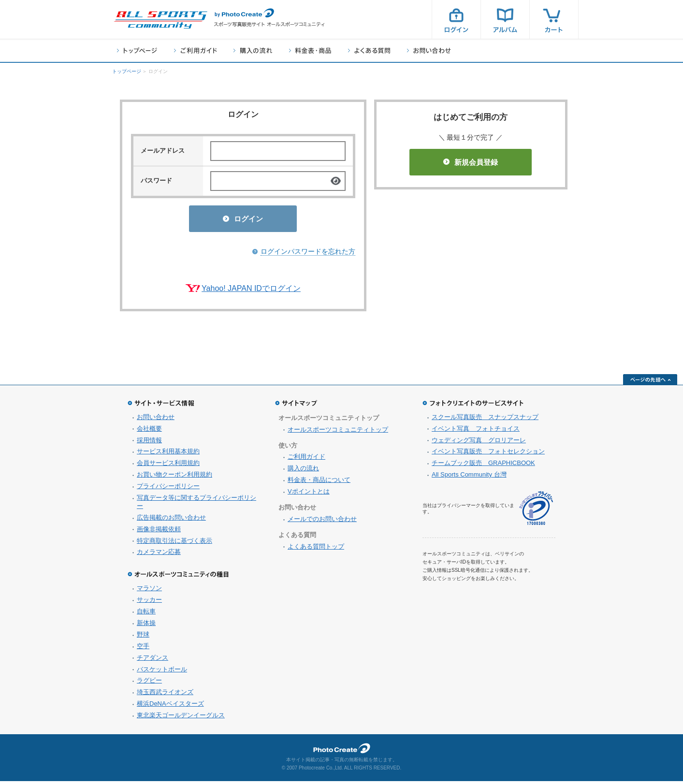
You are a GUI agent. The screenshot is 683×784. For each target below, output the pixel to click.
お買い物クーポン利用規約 (174, 477)
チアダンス (153, 661)
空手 (143, 649)
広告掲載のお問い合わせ (171, 520)
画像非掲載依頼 (159, 532)
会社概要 (149, 431)
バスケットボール (162, 672)
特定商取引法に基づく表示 (174, 544)
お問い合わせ (429, 51)
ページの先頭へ (650, 382)
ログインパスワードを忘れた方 (308, 254)
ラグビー (149, 683)
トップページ (137, 51)
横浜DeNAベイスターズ (170, 706)
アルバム (505, 19)
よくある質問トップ (316, 549)
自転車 (146, 614)
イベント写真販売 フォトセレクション (488, 454)
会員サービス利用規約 (168, 466)
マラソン (149, 591)
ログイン (456, 19)
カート (554, 19)
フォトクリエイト (342, 751)
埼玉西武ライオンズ (165, 695)
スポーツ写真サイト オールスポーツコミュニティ (160, 20)
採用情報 (149, 443)
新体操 (146, 626)
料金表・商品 (310, 51)
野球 (143, 637)
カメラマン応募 (159, 555)
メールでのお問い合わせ (322, 522)
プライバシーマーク (536, 511)
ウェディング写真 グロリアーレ (479, 443)
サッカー (149, 603)
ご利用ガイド (195, 51)
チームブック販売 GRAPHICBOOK (483, 466)
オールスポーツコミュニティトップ (338, 432)
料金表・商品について (319, 483)
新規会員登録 (471, 162)
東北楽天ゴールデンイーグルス (181, 718)
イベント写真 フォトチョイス (476, 431)
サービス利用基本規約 (168, 454)
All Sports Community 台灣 (469, 477)
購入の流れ (253, 51)
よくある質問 (369, 51)
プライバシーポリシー (168, 489)
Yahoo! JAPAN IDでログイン (251, 291)
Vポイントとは (309, 494)
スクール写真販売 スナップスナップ (485, 420)
